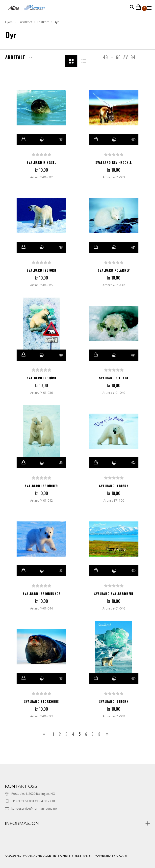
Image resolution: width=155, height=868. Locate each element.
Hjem (9, 22)
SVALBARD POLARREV (114, 270)
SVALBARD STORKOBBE (41, 701)
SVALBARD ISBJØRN (41, 270)
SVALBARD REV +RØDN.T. (114, 162)
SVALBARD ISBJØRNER (41, 486)
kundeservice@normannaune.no (34, 809)
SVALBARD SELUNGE (114, 378)
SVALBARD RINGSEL (41, 162)
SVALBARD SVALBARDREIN (114, 594)
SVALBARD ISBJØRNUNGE (41, 594)
